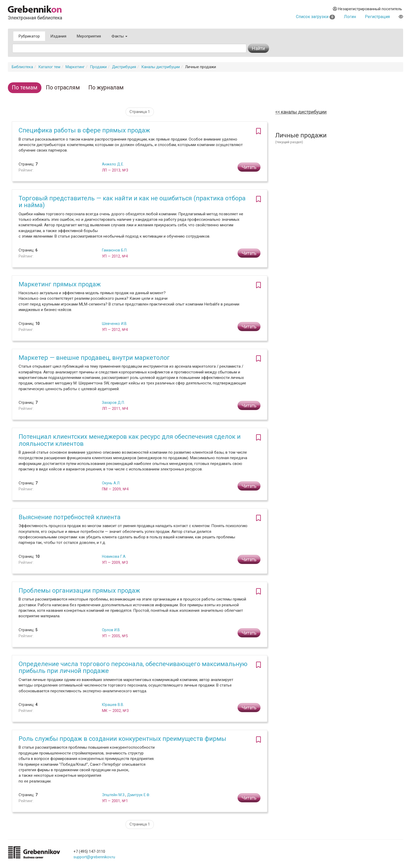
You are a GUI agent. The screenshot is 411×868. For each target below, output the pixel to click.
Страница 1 (140, 112)
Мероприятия (89, 36)
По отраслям (63, 87)
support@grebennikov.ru (94, 857)
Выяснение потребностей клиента (70, 517)
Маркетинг (75, 67)
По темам (25, 87)
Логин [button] (350, 17)
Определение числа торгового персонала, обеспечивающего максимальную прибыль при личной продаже (133, 667)
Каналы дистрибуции (161, 67)
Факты (119, 36)
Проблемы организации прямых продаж (79, 591)
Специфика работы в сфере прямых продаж (84, 130)
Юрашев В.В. (113, 705)
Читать (249, 167)
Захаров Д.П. (113, 403)
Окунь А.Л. (111, 483)
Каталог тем (49, 67)
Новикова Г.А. (114, 556)
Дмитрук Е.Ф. (139, 795)
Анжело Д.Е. (113, 164)
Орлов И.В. (111, 630)
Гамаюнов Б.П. (115, 250)
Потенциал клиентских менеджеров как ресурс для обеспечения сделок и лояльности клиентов (130, 440)
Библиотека (22, 67)
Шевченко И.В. (115, 324)
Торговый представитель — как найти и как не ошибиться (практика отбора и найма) (132, 202)
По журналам (106, 87)
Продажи (98, 67)
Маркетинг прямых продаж (60, 284)
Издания (58, 36)
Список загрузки (315, 17)
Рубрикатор (29, 36)
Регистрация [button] (377, 17)
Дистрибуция (124, 67)
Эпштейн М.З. (114, 795)
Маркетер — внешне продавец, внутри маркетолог (94, 358)
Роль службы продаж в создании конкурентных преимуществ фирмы (122, 739)
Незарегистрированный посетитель (367, 9)
